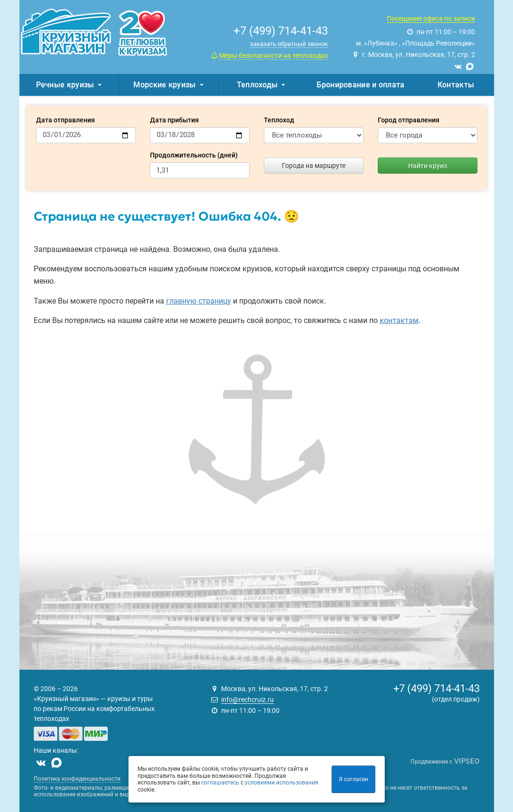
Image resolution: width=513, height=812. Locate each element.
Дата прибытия (174, 120)
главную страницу (199, 301)
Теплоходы (261, 85)
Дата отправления (65, 120)
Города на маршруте (314, 166)
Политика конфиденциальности (77, 779)
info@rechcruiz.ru (247, 700)
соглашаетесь (220, 783)
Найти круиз (428, 166)
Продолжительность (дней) (194, 155)
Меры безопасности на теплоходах (274, 55)
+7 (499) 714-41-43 (437, 688)
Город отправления (409, 120)
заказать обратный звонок (289, 44)
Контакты (456, 85)
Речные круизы (69, 85)
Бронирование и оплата (360, 85)
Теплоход (279, 120)
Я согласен (354, 779)
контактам (399, 320)
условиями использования (282, 783)
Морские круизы (168, 85)
